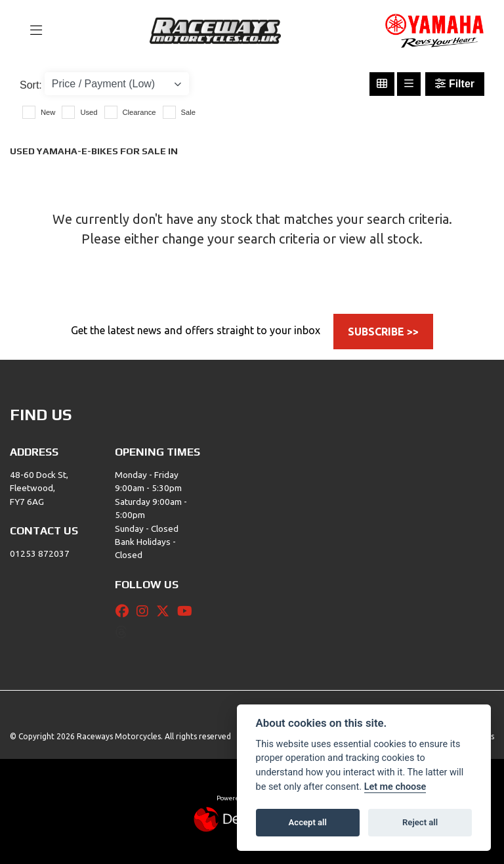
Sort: (31, 85)
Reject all (420, 822)
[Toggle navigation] (30, 31)
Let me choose (395, 787)
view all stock (379, 239)
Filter (455, 84)
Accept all (308, 822)
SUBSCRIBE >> (383, 332)
